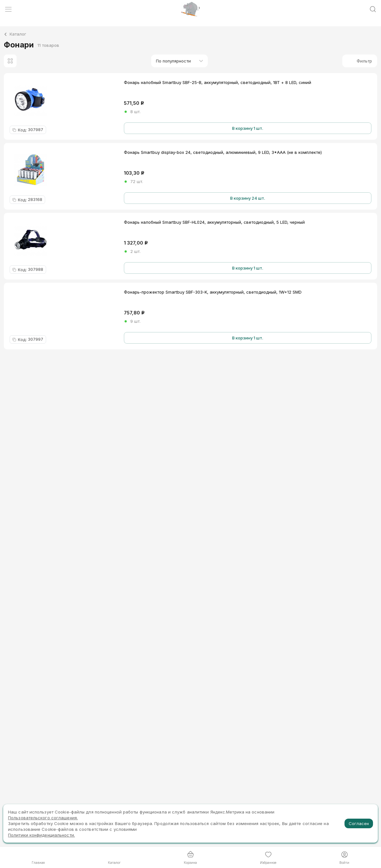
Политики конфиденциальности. (41, 835)
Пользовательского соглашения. (43, 818)
